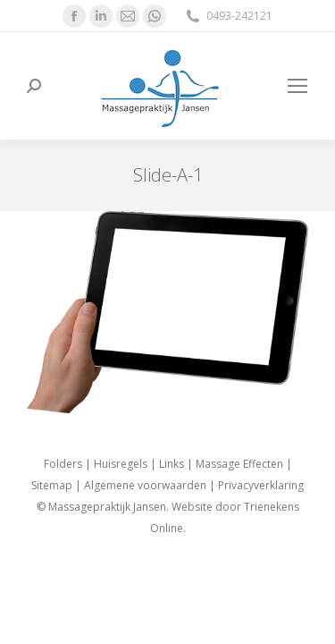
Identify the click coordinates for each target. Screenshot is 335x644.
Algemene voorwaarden (145, 485)
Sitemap (52, 485)
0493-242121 (228, 16)
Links (172, 464)
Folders (63, 464)
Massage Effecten (239, 464)
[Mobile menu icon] (297, 86)
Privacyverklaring (261, 485)
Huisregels (121, 464)
